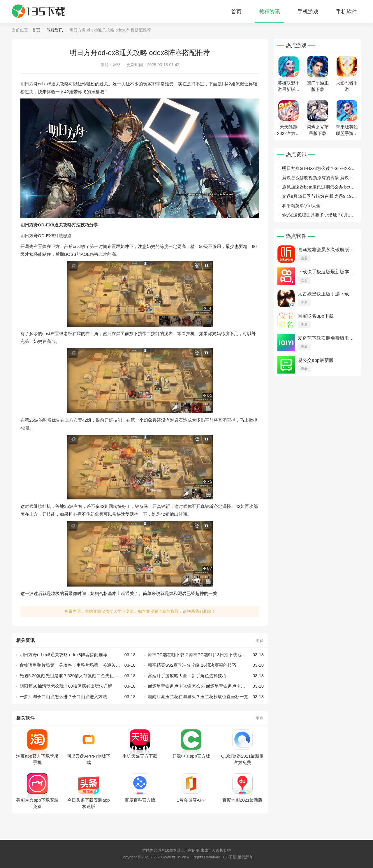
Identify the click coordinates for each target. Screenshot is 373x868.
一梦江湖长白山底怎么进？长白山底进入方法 (78, 697)
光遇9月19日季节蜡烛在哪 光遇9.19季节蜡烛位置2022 (319, 197)
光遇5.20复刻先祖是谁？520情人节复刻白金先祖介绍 (78, 676)
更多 (260, 640)
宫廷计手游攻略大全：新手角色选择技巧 (206, 676)
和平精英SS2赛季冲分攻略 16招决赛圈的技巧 (206, 665)
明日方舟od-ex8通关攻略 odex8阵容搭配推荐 (78, 655)
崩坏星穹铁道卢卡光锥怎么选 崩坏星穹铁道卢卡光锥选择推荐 (206, 686)
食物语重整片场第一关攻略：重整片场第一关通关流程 (78, 665)
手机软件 (346, 12)
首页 (236, 12)
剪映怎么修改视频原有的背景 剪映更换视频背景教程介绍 (318, 179)
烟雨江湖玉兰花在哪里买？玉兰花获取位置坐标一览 (206, 697)
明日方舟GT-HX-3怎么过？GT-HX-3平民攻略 (319, 169)
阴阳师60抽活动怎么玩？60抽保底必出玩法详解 (78, 686)
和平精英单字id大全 (301, 206)
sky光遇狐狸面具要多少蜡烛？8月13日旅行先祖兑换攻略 (317, 216)
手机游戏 (308, 12)
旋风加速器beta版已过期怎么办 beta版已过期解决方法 (317, 188)
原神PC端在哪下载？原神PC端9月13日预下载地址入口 (206, 655)
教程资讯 (270, 12)
